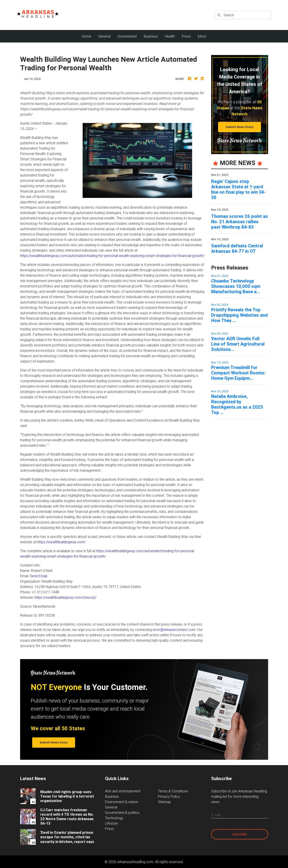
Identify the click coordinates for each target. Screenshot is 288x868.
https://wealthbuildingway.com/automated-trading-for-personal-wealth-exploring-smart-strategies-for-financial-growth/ (112, 256)
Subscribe (240, 834)
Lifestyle (111, 823)
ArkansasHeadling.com (135, 862)
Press (186, 36)
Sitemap (164, 802)
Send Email (39, 576)
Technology (114, 818)
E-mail (216, 815)
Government (127, 36)
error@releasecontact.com (174, 630)
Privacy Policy (169, 796)
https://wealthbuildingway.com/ (61, 542)
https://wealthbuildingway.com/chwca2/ (65, 597)
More (202, 36)
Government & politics (122, 813)
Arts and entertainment (123, 791)
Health (170, 36)
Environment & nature (122, 802)
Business (151, 36)
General (104, 36)
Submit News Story (240, 127)
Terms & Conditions (173, 791)
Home (88, 36)
